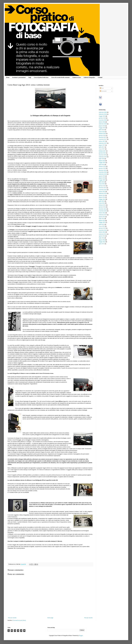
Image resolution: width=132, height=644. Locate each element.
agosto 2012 (102, 236)
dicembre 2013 (103, 209)
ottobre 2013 (102, 213)
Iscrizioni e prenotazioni (19, 77)
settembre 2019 (103, 114)
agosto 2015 (102, 176)
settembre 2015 (103, 174)
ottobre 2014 (102, 192)
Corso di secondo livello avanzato (60, 77)
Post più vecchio (88, 618)
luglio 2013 (102, 219)
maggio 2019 (102, 116)
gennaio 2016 (102, 168)
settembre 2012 (103, 234)
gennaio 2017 (102, 153)
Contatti (100, 77)
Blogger (81, 636)
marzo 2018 (102, 132)
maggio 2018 (102, 128)
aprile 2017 (102, 147)
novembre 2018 (103, 120)
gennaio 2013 (102, 228)
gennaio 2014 (102, 207)
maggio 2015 (102, 180)
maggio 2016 (102, 163)
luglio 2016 (102, 159)
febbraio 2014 (102, 205)
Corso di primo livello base (41, 77)
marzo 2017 (102, 149)
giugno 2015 (102, 178)
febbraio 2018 (102, 134)
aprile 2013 (102, 224)
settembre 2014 (103, 193)
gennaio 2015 (102, 186)
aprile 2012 (102, 244)
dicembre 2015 (103, 170)
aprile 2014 (102, 201)
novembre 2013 (103, 211)
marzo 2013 (102, 226)
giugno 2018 (102, 126)
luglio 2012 (102, 238)
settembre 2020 (103, 112)
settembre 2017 (103, 143)
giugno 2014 (102, 197)
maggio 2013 (102, 222)
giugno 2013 (102, 221)
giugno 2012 (102, 240)
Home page (50, 618)
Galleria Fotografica (89, 77)
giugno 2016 (102, 161)
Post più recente (12, 618)
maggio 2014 (102, 199)
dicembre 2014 (103, 188)
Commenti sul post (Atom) (19, 620)
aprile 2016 (102, 165)
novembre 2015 (103, 172)
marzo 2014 (102, 203)
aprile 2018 (102, 130)
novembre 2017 (103, 139)
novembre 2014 (103, 190)
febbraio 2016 (102, 166)
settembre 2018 (103, 124)
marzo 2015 (102, 184)
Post (102, 88)
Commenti (103, 91)
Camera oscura (77, 77)
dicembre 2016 (103, 155)
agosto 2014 (102, 195)
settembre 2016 (103, 157)
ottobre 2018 (102, 122)
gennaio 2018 (102, 136)
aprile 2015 (102, 182)
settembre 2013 (103, 215)
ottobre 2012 (102, 232)
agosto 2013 (102, 217)
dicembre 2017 (103, 137)
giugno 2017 (102, 145)
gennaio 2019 (102, 118)
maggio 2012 (102, 242)
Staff (30, 77)
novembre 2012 (103, 230)
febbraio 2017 (102, 151)
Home (8, 77)
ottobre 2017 (102, 141)
